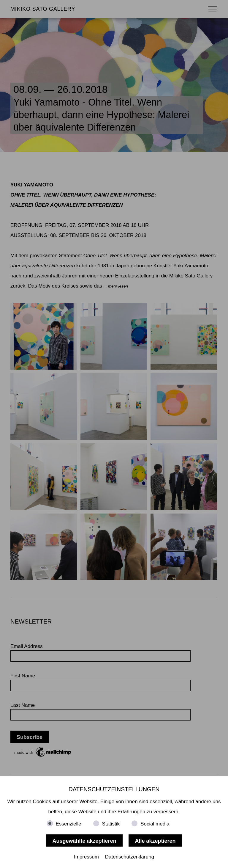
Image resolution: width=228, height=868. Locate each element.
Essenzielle (69, 824)
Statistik (111, 824)
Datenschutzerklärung (130, 857)
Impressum (86, 857)
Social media (155, 824)
